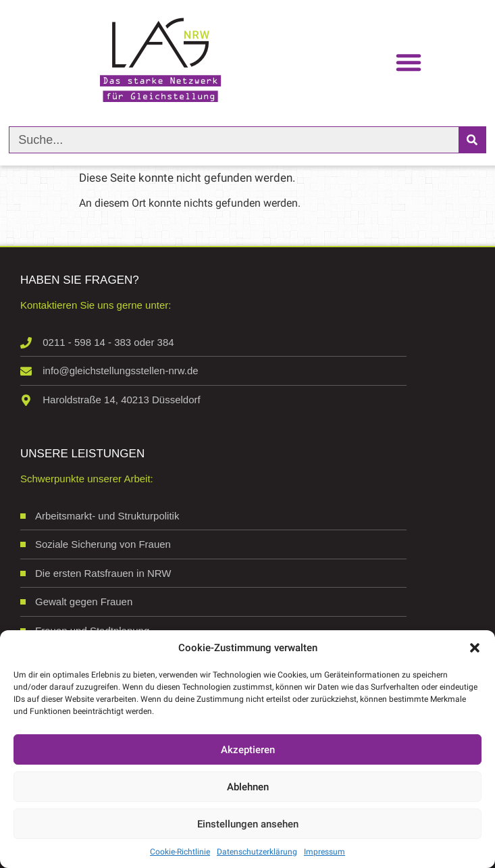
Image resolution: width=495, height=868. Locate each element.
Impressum (324, 852)
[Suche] (472, 140)
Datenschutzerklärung (257, 852)
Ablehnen (248, 787)
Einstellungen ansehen (248, 824)
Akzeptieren (248, 750)
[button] (475, 648)
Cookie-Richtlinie (180, 852)
